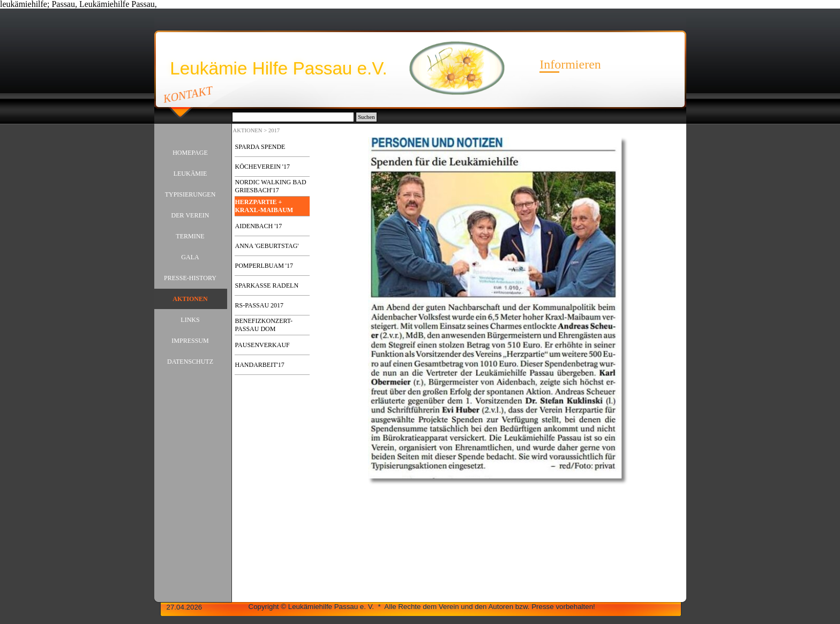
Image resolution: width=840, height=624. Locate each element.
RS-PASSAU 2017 (260, 305)
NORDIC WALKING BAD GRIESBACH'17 (271, 186)
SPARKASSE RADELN (267, 285)
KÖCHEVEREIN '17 (263, 167)
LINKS (190, 320)
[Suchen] (293, 117)
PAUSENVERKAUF (262, 345)
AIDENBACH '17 (259, 226)
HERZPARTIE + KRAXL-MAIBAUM (264, 206)
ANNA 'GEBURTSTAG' (267, 246)
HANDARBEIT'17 (260, 365)
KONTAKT (188, 94)
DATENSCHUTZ (190, 362)
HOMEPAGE (190, 153)
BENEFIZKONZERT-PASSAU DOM (264, 325)
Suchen (366, 117)
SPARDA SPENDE (260, 147)
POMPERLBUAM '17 (264, 266)
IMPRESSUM (190, 341)
